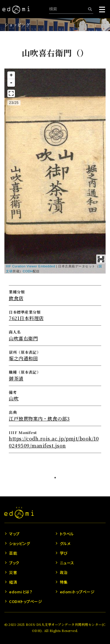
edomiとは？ (21, 592)
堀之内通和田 (23, 358)
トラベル (67, 534)
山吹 (14, 398)
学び (64, 553)
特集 (64, 582)
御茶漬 (16, 379)
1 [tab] (55, 478)
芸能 (13, 553)
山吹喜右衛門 (23, 338)
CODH (28, 271)
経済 (13, 582)
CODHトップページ (26, 601)
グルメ (65, 543)
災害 (13, 572)
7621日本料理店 (26, 318)
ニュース (67, 563)
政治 (64, 572)
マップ (14, 534)
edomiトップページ (77, 592)
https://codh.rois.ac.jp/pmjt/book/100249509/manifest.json (54, 442)
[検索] (90, 9)
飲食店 (16, 298)
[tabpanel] (55, 251)
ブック (14, 563)
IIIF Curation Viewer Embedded (31, 266)
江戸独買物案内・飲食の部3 (39, 419)
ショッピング (17, 25)
